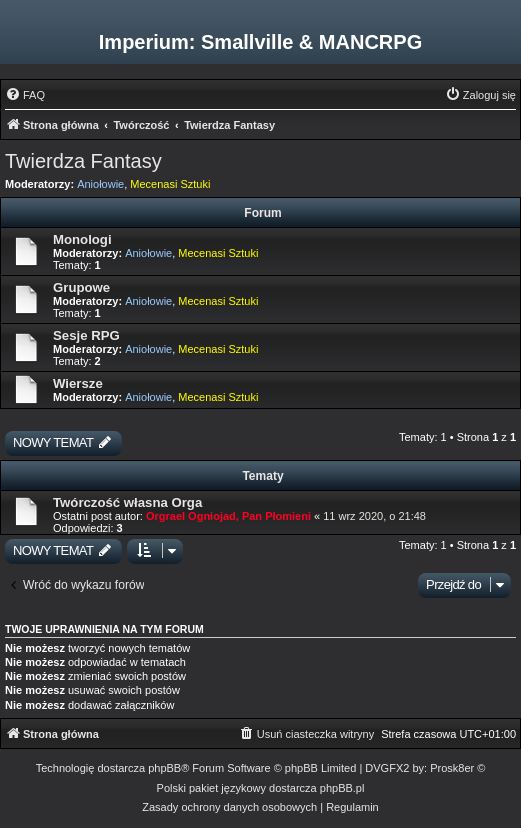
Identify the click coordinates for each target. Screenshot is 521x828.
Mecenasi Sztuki (170, 184)
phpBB (164, 768)
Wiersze (78, 383)
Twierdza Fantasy (83, 161)
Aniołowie (100, 184)
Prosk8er (452, 768)
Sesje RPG (86, 335)
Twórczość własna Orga (127, 502)
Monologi (82, 239)
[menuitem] (25, 95)
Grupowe (81, 287)
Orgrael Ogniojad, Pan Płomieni (228, 516)
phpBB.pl (342, 788)
